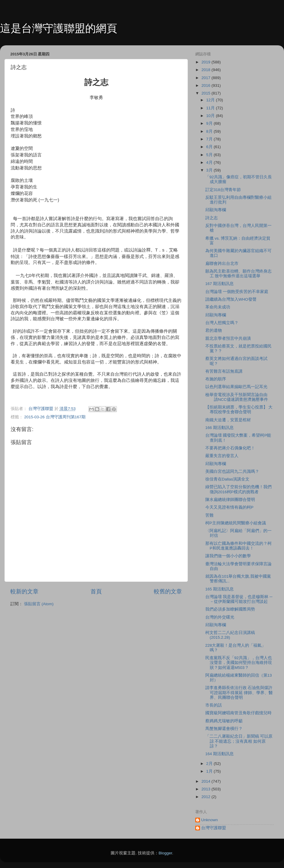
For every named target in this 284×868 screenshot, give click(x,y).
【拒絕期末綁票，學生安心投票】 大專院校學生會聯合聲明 (239, 410)
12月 (211, 100)
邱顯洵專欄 (216, 210)
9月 (210, 123)
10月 (211, 116)
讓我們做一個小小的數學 (228, 556)
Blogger (165, 853)
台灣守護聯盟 (214, 828)
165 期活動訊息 (220, 589)
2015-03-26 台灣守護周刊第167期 (55, 417)
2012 (206, 797)
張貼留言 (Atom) (39, 604)
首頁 (96, 591)
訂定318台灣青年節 (223, 190)
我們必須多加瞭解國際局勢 (230, 609)
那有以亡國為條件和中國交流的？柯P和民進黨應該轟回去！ (238, 546)
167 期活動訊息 (220, 284)
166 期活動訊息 (220, 428)
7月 (210, 139)
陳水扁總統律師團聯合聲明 (230, 500)
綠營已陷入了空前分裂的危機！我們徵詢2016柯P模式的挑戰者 (238, 489)
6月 (210, 147)
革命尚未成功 (218, 307)
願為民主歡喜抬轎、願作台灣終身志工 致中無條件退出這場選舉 (238, 274)
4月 (210, 162)
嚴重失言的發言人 (222, 456)
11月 (211, 108)
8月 (210, 131)
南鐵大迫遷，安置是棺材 (228, 420)
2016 (206, 85)
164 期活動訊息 (220, 754)
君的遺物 (214, 330)
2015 (206, 93)
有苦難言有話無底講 (224, 371)
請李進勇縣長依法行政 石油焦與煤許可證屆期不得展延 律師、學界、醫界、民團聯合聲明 (239, 692)
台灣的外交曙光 (220, 617)
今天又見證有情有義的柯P (229, 507)
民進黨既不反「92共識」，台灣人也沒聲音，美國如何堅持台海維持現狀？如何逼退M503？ (239, 663)
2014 (206, 781)
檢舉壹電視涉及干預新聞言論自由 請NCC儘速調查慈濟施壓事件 (237, 397)
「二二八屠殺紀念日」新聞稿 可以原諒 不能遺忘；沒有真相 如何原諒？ (239, 741)
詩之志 (212, 218)
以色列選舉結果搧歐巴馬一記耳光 (236, 387)
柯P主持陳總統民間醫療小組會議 (236, 523)
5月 (210, 155)
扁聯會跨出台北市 (222, 264)
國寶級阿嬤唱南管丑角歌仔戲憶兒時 (238, 713)
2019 (206, 62)
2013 (206, 789)
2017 (206, 78)
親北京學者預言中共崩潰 (228, 338)
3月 (210, 170)
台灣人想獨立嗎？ (222, 323)
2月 (210, 764)
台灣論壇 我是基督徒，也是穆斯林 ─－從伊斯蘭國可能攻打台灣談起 (239, 599)
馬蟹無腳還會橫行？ (224, 729)
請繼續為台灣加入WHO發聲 (231, 299)
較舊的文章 (168, 591)
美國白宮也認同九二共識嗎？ (232, 471)
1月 (210, 771)
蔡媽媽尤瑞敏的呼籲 (224, 721)
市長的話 (214, 705)
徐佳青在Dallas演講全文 (227, 479)
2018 (206, 70)
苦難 (209, 515)
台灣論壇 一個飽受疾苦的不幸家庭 (237, 292)
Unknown (209, 820)
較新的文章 (24, 591)
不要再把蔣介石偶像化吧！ (230, 448)
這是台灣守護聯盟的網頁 (59, 28)
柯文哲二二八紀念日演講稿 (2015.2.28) (230, 635)
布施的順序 (216, 379)
